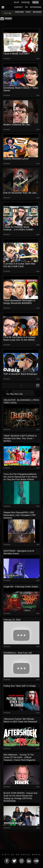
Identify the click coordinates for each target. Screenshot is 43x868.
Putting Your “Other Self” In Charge (20, 686)
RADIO (24, 2)
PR (26, 7)
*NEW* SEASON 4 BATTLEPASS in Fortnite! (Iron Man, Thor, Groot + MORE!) (20, 438)
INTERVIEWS (36, 7)
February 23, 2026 (12, 620)
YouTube (8, 19)
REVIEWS (37, 12)
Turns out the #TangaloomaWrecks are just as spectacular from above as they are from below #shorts (20, 477)
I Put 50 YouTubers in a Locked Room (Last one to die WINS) (19, 339)
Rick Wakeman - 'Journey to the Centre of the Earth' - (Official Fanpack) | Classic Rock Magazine (19, 757)
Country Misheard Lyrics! (16, 159)
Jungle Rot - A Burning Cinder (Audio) (21, 587)
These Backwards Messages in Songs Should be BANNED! (19, 302)
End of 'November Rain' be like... (21, 193)
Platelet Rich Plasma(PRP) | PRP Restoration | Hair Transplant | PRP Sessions (20, 515)
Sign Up (35, 2)
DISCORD (19, 12)
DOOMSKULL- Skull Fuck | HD (18, 653)
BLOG (17, 2)
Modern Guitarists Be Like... (17, 125)
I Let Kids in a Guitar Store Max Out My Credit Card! (19, 265)
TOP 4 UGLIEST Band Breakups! (20, 374)
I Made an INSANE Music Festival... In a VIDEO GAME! (18, 228)
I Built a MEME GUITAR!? (16, 54)
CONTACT (18, 7)
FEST (28, 12)
